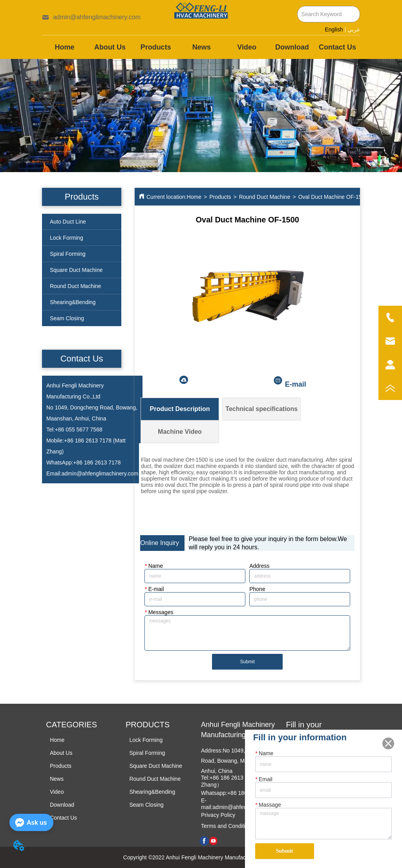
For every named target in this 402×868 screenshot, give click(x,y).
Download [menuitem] (292, 47)
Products (220, 197)
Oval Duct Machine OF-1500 (333, 197)
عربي (354, 30)
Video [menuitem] (247, 47)
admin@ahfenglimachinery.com (100, 473)
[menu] (201, 47)
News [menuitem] (202, 47)
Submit (248, 662)
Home (194, 197)
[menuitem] (156, 47)
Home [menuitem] (65, 47)
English (334, 29)
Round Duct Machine (265, 197)
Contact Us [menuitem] (337, 47)
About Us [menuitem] (110, 47)
